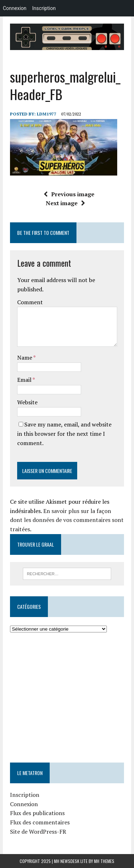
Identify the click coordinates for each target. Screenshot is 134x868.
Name (25, 357)
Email (25, 380)
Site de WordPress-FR (38, 832)
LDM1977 (47, 114)
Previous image (69, 194)
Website (27, 402)
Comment (30, 302)
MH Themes (104, 861)
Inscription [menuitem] (44, 8)
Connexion (24, 804)
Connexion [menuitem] (15, 8)
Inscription (25, 795)
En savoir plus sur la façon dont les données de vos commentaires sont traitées (67, 520)
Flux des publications (37, 813)
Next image (65, 203)
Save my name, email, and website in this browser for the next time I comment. (64, 433)
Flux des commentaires (40, 822)
